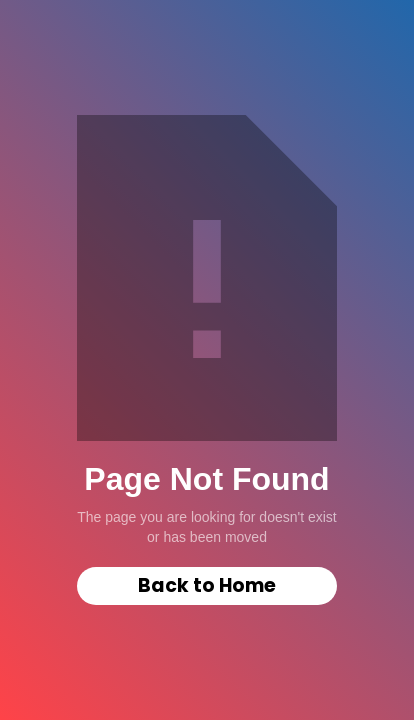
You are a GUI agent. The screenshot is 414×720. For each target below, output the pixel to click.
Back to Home (207, 585)
